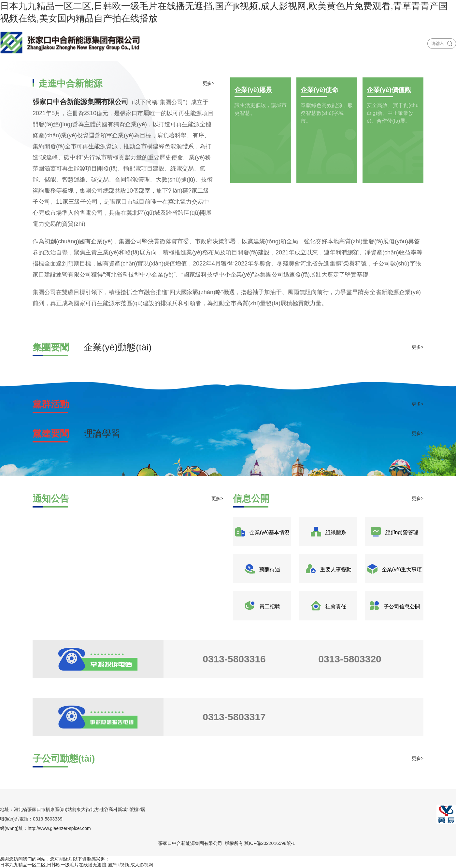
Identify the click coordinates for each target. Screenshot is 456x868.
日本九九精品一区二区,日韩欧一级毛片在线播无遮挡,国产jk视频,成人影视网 (77, 865)
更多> (208, 83)
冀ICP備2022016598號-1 (270, 843)
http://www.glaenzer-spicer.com (59, 828)
